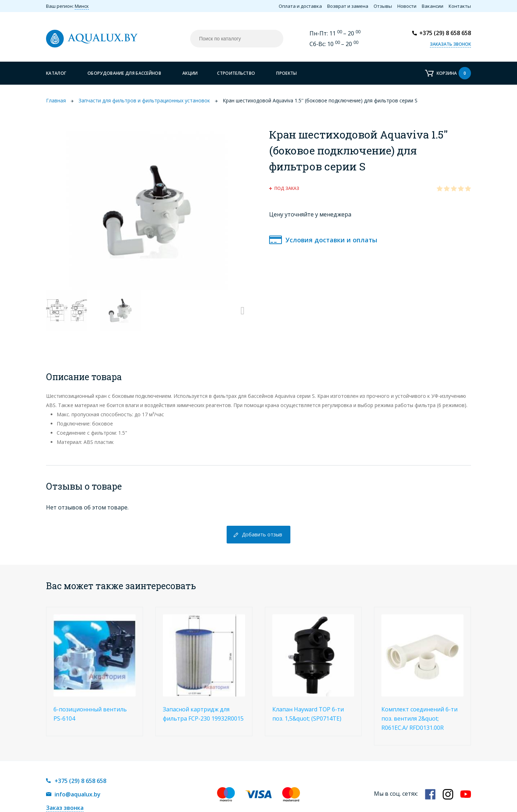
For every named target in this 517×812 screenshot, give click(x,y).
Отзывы (383, 6)
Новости (407, 6)
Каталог (56, 73)
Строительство (236, 73)
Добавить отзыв (262, 534)
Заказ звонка (65, 808)
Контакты (460, 6)
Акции (190, 73)
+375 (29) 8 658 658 (445, 33)
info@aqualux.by (78, 794)
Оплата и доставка (300, 6)
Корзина (454, 73)
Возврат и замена (348, 6)
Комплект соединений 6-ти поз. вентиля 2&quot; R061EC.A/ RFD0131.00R (419, 718)
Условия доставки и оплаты (331, 240)
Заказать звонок (450, 44)
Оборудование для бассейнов (124, 73)
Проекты (286, 73)
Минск (82, 6)
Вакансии (433, 6)
